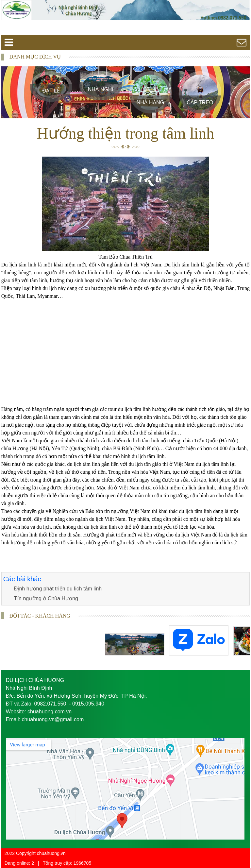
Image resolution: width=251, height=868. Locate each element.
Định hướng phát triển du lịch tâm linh (58, 589)
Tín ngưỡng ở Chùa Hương (46, 598)
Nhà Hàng (150, 102)
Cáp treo (200, 102)
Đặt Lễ (51, 91)
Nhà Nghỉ (101, 89)
